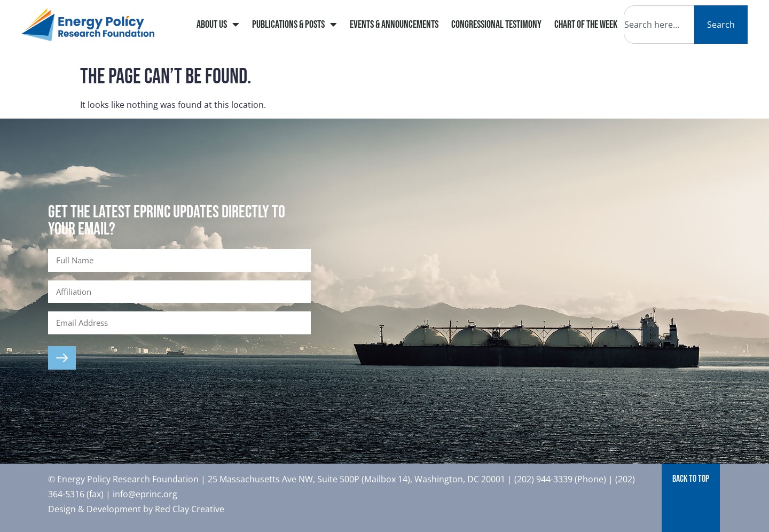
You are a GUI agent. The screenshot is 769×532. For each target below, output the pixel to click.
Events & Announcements (394, 25)
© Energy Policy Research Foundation (124, 479)
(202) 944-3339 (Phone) (560, 479)
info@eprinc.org (145, 494)
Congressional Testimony (496, 25)
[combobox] (659, 25)
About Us (218, 25)
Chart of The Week (586, 25)
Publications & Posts (295, 25)
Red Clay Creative (190, 509)
